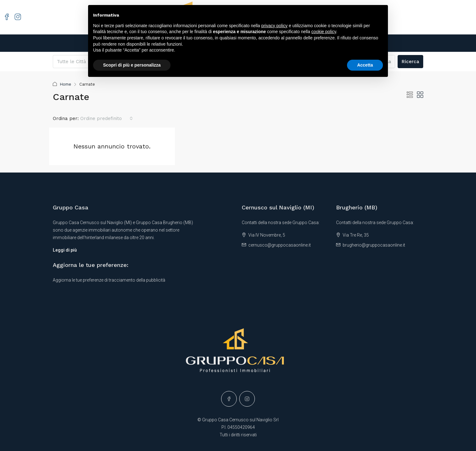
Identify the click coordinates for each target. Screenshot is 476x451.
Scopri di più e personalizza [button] (132, 65)
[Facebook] (229, 399)
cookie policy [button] (324, 32)
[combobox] (107, 118)
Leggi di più (65, 250)
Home (66, 84)
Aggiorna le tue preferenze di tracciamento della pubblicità (109, 280)
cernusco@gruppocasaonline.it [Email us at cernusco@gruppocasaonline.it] (280, 245)
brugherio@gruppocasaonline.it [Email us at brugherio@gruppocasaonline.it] (374, 245)
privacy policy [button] (275, 26)
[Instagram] (247, 399)
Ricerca (410, 62)
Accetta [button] (365, 65)
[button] (410, 95)
